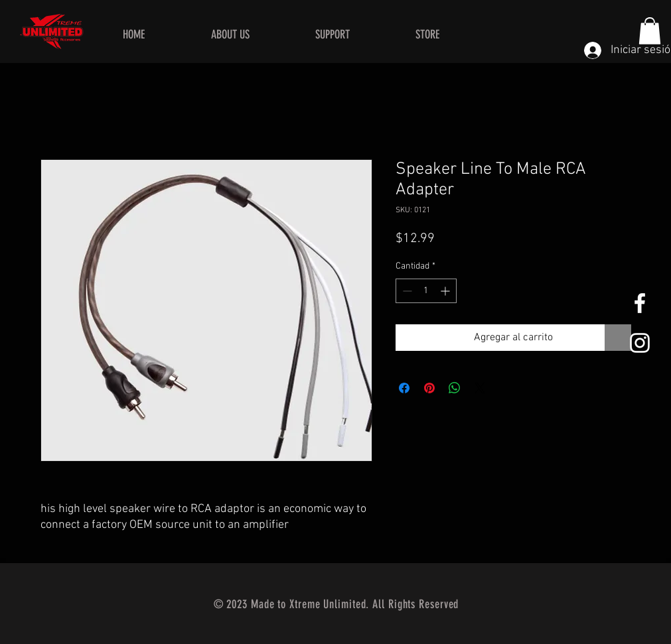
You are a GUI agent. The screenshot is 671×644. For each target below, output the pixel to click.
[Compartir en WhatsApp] (455, 388)
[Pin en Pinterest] (429, 388)
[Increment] (446, 291)
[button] (650, 31)
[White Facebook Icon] (640, 303)
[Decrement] (406, 291)
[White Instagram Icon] (640, 343)
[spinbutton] (426, 291)
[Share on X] (480, 388)
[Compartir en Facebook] (404, 388)
